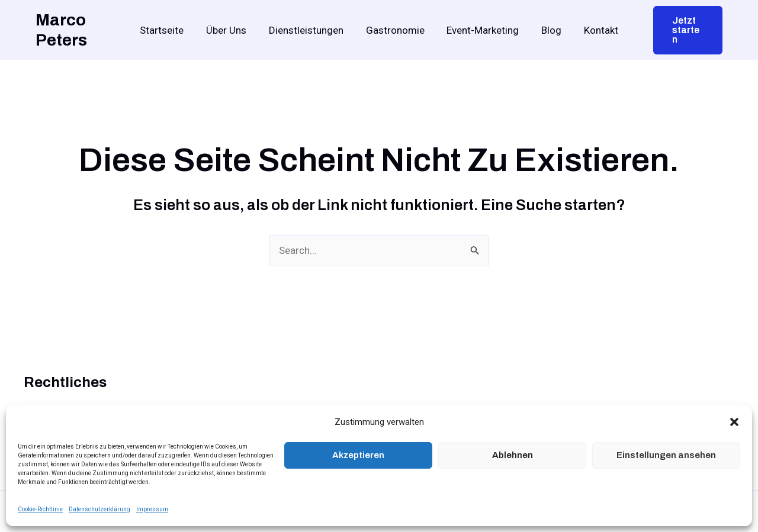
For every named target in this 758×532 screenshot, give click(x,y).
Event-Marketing (481, 30)
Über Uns (231, 30)
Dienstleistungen (309, 30)
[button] (734, 422)
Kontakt (595, 30)
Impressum (152, 509)
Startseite (169, 30)
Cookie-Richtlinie (40, 509)
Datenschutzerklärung (99, 509)
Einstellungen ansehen (666, 455)
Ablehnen (513, 455)
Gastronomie (395, 30)
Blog (547, 30)
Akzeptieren (358, 455)
